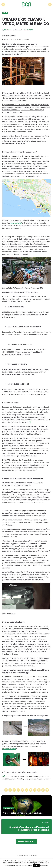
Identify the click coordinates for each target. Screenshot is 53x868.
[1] (30, 422)
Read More (44, 865)
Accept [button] (36, 865)
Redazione (8, 29)
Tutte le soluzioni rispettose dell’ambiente (24, 812)
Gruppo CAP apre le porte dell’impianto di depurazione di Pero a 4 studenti (28, 828)
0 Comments (29, 29)
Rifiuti (5, 12)
